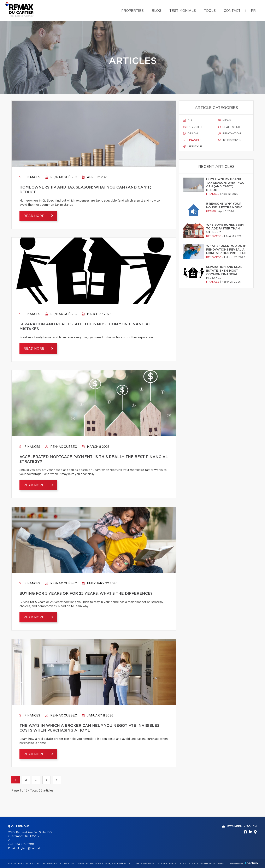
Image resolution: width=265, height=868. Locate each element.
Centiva (251, 863)
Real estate (229, 127)
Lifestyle (192, 147)
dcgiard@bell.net (29, 848)
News (224, 121)
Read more (34, 216)
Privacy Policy (167, 864)
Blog (157, 11)
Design (190, 134)
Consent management (211, 864)
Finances (30, 177)
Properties (132, 11)
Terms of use (187, 864)
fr (253, 11)
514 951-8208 (25, 844)
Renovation (229, 134)
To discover (230, 140)
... (36, 780)
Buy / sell (193, 127)
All (188, 121)
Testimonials (183, 11)
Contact (232, 11)
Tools (210, 11)
